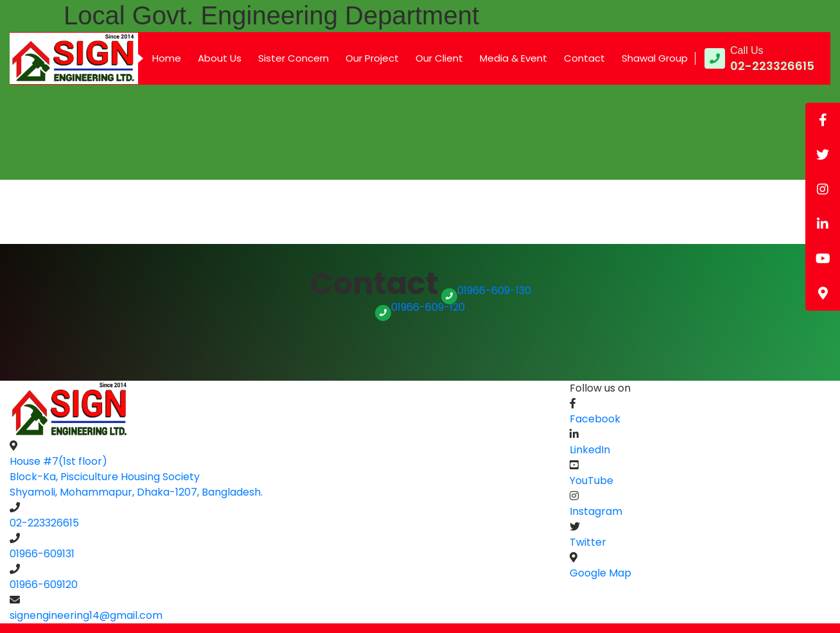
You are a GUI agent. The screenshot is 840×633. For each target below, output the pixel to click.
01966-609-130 (486, 290)
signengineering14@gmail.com (86, 615)
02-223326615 (44, 523)
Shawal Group (655, 58)
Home (167, 58)
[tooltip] (823, 120)
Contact (584, 58)
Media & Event (513, 58)
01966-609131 (42, 554)
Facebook (595, 419)
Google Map (600, 573)
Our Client (439, 58)
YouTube (591, 481)
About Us (220, 58)
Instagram (596, 511)
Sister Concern (293, 58)
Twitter (588, 542)
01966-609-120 (420, 307)
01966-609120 (44, 585)
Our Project (372, 58)
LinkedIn (590, 450)
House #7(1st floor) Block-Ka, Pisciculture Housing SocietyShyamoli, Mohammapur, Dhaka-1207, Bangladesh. (136, 477)
